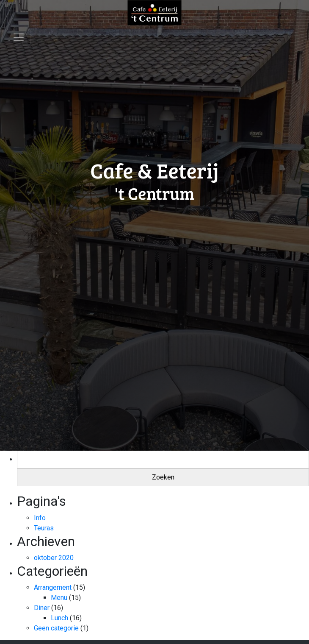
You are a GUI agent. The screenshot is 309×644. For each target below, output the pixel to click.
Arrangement (53, 587)
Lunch (59, 618)
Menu (59, 598)
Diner (42, 608)
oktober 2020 (54, 558)
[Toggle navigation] (19, 37)
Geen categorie (56, 628)
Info (40, 518)
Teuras (44, 528)
